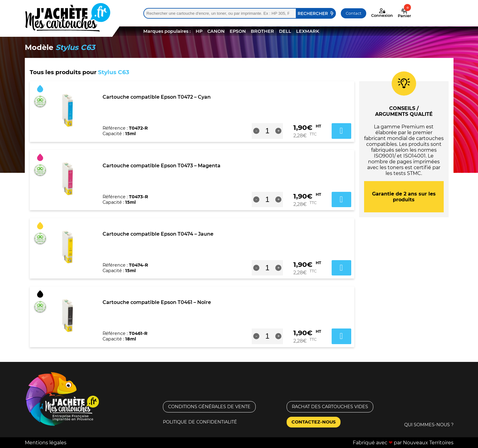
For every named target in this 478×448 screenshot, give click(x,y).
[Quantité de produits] (267, 131)
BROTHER (262, 31)
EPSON (238, 31)
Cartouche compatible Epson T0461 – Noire (157, 302)
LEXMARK (308, 31)
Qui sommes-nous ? (429, 425)
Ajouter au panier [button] (341, 131)
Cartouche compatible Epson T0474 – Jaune (158, 234)
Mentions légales (46, 443)
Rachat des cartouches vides (330, 407)
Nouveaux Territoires (428, 443)
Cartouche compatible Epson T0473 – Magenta (162, 166)
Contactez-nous (314, 422)
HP (199, 31)
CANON (216, 31)
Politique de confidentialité (200, 422)
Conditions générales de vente (209, 407)
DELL (285, 31)
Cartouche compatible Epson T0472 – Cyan (157, 97)
